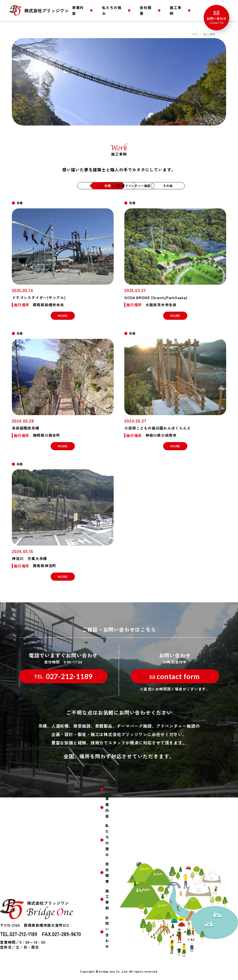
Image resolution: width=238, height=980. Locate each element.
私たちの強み (112, 10)
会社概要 (145, 10)
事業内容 (78, 10)
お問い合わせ (107, 933)
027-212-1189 (63, 676)
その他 (200, 186)
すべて (37, 186)
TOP (194, 34)
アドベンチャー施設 (160, 186)
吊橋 (78, 186)
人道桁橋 (119, 186)
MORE (63, 316)
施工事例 (175, 10)
